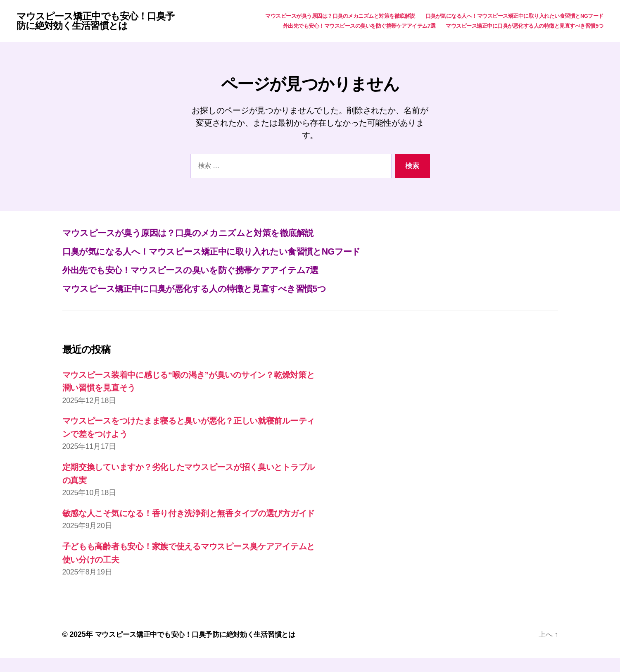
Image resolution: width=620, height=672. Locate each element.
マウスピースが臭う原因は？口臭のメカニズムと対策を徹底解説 (340, 16)
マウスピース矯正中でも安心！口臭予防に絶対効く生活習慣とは (99, 21)
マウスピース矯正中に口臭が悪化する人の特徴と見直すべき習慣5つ (525, 26)
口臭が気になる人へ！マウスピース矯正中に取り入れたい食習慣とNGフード (514, 16)
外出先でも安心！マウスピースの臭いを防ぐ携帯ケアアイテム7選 (359, 26)
